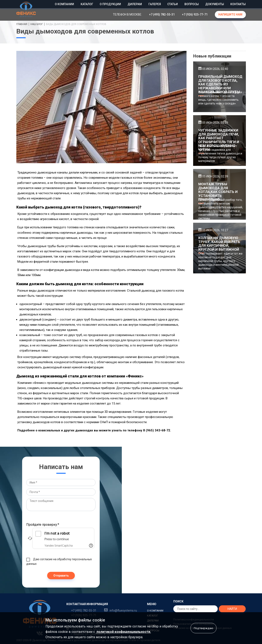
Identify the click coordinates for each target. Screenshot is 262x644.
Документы (215, 4)
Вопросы (192, 4)
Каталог (87, 4)
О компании (64, 4)
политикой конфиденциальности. (123, 632)
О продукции (110, 4)
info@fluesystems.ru (123, 610)
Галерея (155, 4)
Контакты (238, 4)
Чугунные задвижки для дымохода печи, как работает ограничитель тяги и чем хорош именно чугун (219, 140)
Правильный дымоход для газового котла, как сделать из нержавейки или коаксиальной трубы (220, 84)
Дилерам (135, 4)
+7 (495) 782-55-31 (162, 14)
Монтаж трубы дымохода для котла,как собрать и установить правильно (218, 192)
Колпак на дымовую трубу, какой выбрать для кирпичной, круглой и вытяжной (219, 244)
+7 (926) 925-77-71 (195, 14)
